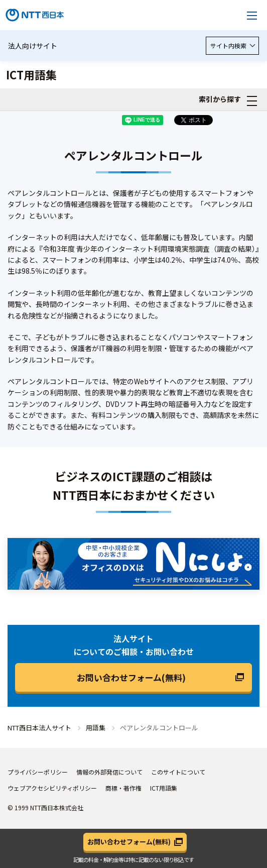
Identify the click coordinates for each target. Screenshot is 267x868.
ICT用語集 (164, 788)
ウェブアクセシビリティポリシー (52, 788)
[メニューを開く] (252, 15)
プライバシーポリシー (38, 772)
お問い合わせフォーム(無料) (131, 677)
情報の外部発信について (109, 772)
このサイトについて (178, 772)
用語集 (96, 728)
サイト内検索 (232, 45)
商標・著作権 (123, 788)
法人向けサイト (33, 46)
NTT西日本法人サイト (39, 728)
